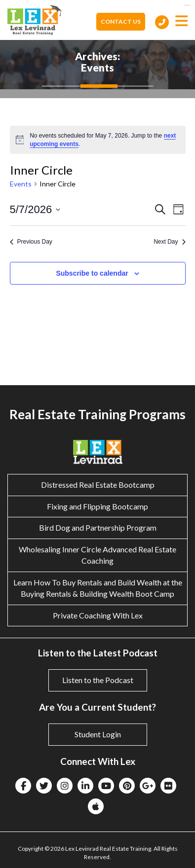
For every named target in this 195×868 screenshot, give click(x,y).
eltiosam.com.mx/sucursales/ (187, 5)
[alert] (98, 140)
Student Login (98, 734)
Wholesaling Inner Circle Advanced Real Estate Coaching (97, 555)
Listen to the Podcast (98, 680)
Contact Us (121, 21)
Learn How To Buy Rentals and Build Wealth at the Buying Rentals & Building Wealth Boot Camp (98, 588)
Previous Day (31, 242)
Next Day (169, 242)
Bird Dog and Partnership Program (98, 527)
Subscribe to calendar (92, 273)
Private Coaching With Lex (98, 615)
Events (21, 184)
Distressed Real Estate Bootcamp (98, 485)
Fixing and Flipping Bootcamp (97, 506)
